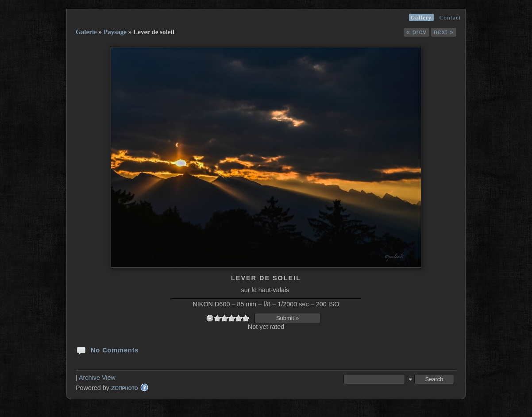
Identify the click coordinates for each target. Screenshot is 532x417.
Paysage (115, 32)
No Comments (107, 350)
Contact (450, 17)
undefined (210, 318)
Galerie (86, 32)
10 (246, 318)
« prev (416, 32)
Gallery (421, 17)
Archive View (97, 378)
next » (444, 32)
